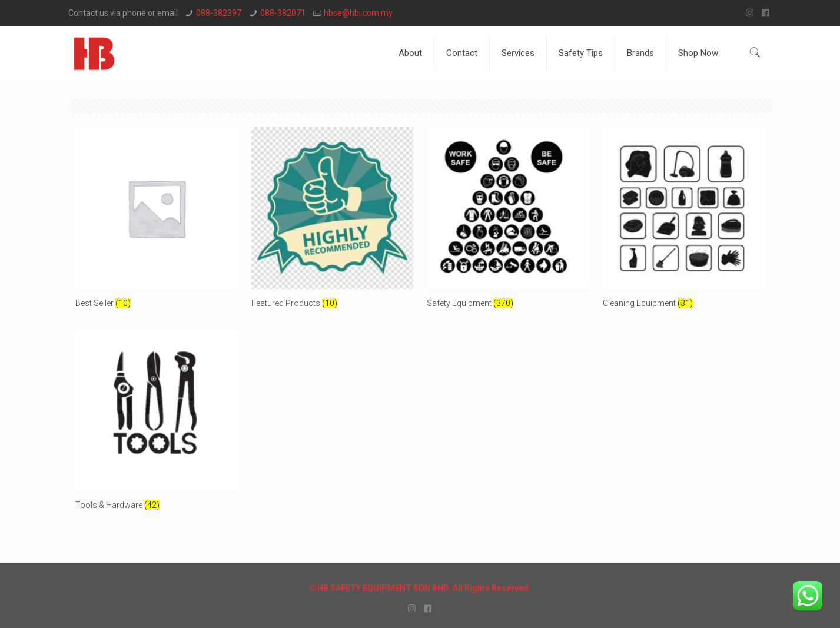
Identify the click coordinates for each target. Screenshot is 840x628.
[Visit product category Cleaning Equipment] (684, 222)
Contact (462, 53)
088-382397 (219, 13)
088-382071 (283, 13)
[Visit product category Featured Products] (332, 222)
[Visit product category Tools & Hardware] (156, 424)
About (410, 53)
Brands (640, 53)
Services (518, 53)
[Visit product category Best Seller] (156, 222)
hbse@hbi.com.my (358, 13)
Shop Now (698, 53)
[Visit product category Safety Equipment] (508, 222)
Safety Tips (581, 53)
